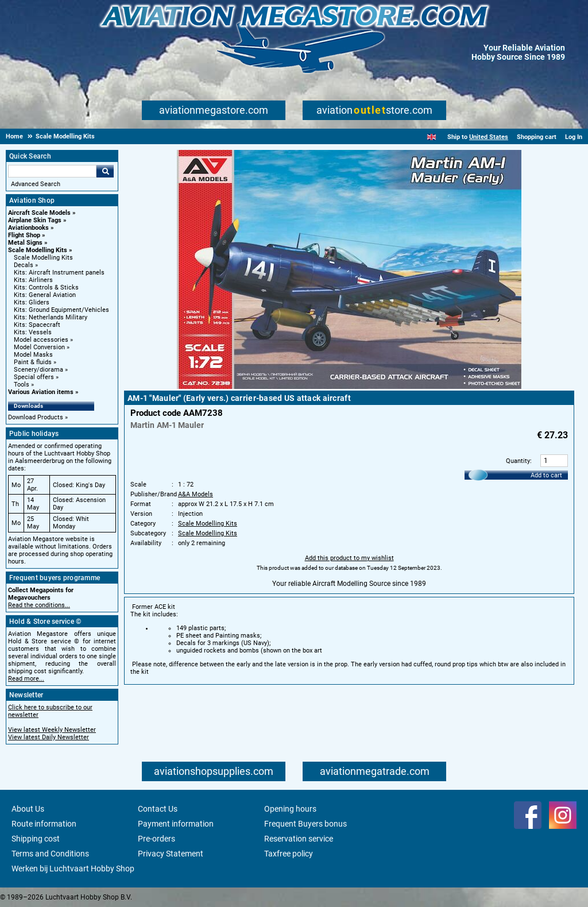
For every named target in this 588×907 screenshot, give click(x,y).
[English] (432, 137)
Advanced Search (36, 184)
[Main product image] (349, 387)
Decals (24, 265)
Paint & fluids (33, 362)
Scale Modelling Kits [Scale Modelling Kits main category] (43, 258)
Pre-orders (156, 839)
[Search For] (52, 171)
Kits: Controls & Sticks (46, 287)
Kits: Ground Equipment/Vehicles (61, 310)
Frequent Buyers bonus (305, 824)
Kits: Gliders (32, 302)
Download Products (36, 417)
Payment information (176, 824)
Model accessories (41, 340)
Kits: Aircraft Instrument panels (59, 273)
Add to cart (546, 475)
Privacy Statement (171, 854)
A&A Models (196, 494)
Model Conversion (39, 347)
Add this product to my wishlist (349, 558)
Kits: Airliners (33, 280)
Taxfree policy (289, 854)
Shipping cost (36, 839)
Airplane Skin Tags (35, 220)
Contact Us (158, 809)
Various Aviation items (41, 392)
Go (105, 171)
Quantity (518, 461)
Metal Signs (25, 243)
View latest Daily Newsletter (49, 737)
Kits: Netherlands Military (51, 317)
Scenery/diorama (38, 370)
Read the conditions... (39, 605)
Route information (44, 824)
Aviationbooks (28, 228)
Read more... (26, 679)
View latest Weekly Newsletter (52, 730)
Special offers (34, 377)
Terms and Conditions (50, 854)
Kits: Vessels (33, 332)
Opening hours (290, 809)
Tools (22, 385)
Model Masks (33, 355)
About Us (28, 809)
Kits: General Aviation (45, 295)
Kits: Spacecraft (37, 325)
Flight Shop (24, 235)
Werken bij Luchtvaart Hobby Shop (73, 869)
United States (489, 137)
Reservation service (299, 839)
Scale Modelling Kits (38, 250)
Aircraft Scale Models (39, 213)
